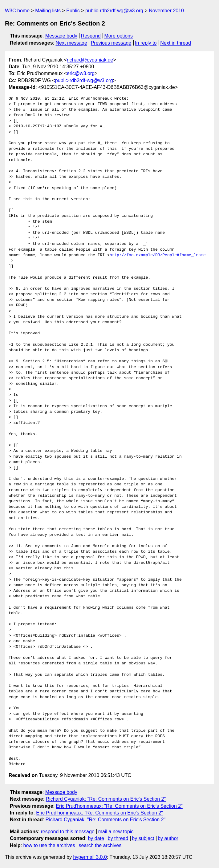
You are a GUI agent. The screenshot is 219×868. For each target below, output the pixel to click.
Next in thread (176, 43)
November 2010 (166, 11)
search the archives (100, 845)
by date (96, 838)
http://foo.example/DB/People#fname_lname (158, 255)
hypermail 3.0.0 (90, 857)
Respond (91, 36)
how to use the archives (49, 845)
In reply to (146, 43)
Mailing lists (48, 11)
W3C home (17, 11)
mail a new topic (116, 832)
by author (168, 838)
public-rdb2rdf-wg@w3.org (114, 11)
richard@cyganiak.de (90, 60)
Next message (71, 43)
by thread (118, 838)
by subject (143, 838)
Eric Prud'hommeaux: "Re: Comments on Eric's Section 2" (119, 806)
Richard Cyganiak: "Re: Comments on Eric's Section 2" (106, 799)
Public (73, 11)
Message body (61, 36)
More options (119, 36)
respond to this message (67, 832)
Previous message (111, 43)
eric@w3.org (81, 73)
